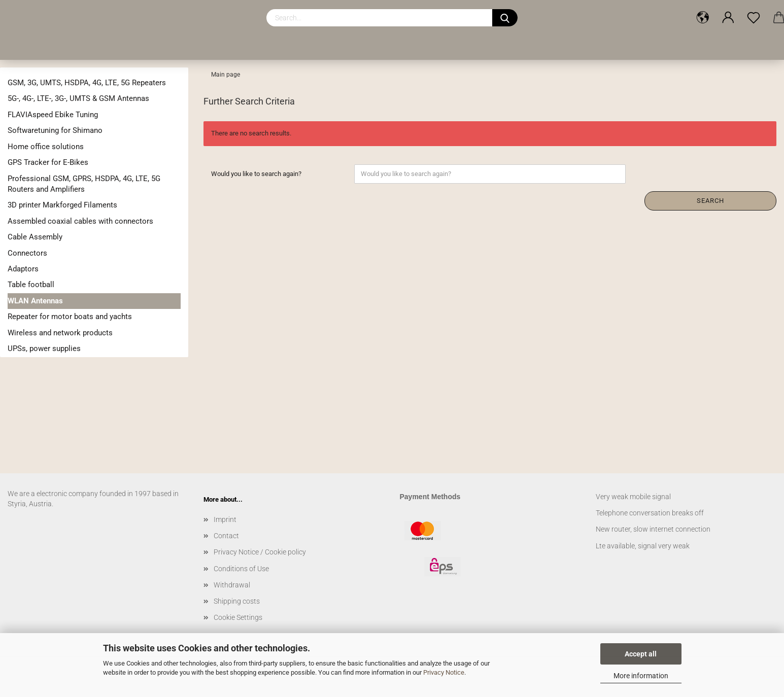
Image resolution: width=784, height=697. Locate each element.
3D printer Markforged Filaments (62, 205)
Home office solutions (46, 147)
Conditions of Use (241, 569)
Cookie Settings (238, 617)
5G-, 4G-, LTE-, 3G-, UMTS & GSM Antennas (78, 98)
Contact (226, 536)
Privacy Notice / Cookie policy (260, 552)
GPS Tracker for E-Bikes (48, 162)
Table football (31, 285)
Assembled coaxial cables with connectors (80, 221)
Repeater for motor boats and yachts (70, 317)
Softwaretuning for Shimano (55, 130)
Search (710, 201)
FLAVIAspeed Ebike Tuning (53, 115)
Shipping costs (237, 601)
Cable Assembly (35, 237)
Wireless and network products (60, 333)
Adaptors (23, 269)
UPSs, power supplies (44, 348)
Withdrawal (232, 585)
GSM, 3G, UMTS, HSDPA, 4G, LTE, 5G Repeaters (87, 83)
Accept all (641, 654)
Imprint (225, 519)
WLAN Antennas (35, 301)
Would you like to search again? (256, 174)
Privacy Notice (444, 672)
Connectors (27, 253)
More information (641, 676)
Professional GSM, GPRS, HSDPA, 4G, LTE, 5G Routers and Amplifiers (84, 184)
